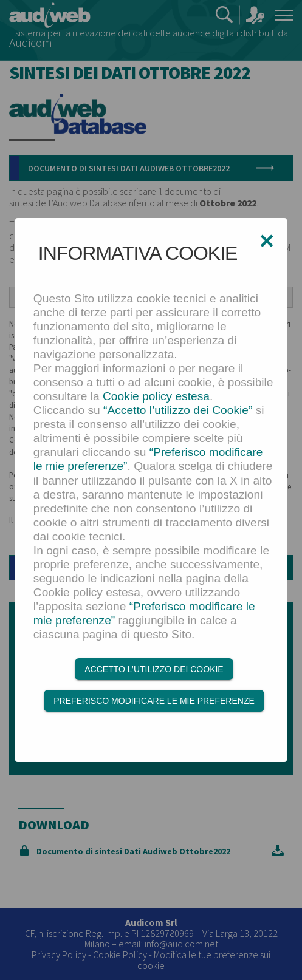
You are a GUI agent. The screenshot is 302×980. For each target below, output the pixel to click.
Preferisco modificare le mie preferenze (154, 701)
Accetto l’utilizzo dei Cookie (154, 669)
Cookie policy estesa (156, 396)
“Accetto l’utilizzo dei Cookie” (178, 410)
